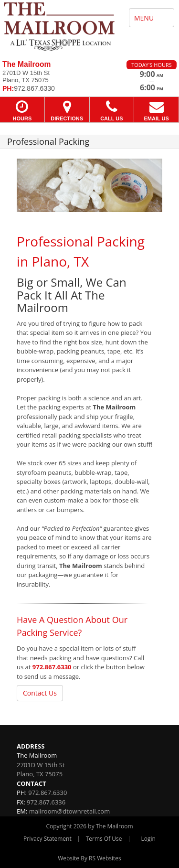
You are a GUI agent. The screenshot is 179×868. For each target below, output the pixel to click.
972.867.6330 (52, 667)
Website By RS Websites (89, 858)
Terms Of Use (104, 839)
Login (148, 839)
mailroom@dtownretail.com (69, 811)
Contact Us (40, 693)
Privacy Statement (47, 839)
